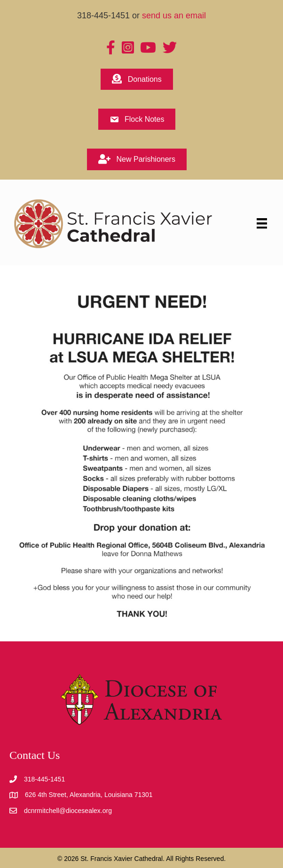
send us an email (174, 16)
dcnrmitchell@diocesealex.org (68, 811)
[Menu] (262, 223)
